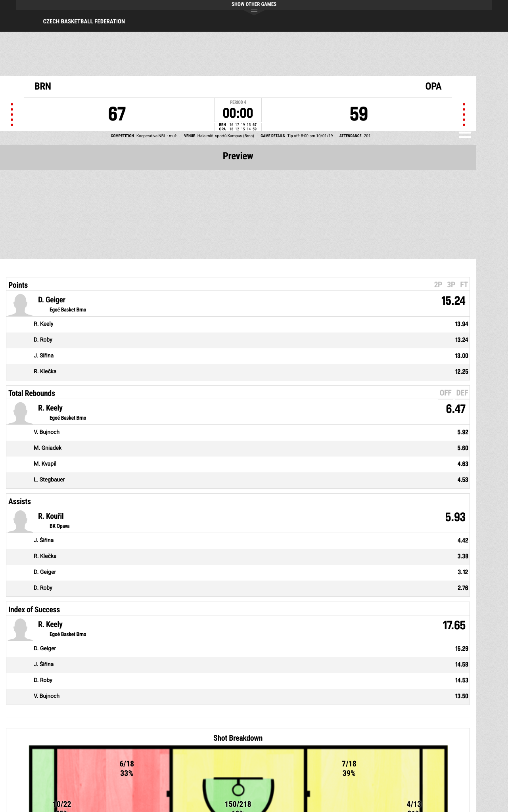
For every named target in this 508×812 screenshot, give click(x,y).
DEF (462, 393)
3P (451, 285)
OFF (445, 393)
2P (438, 285)
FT (464, 285)
